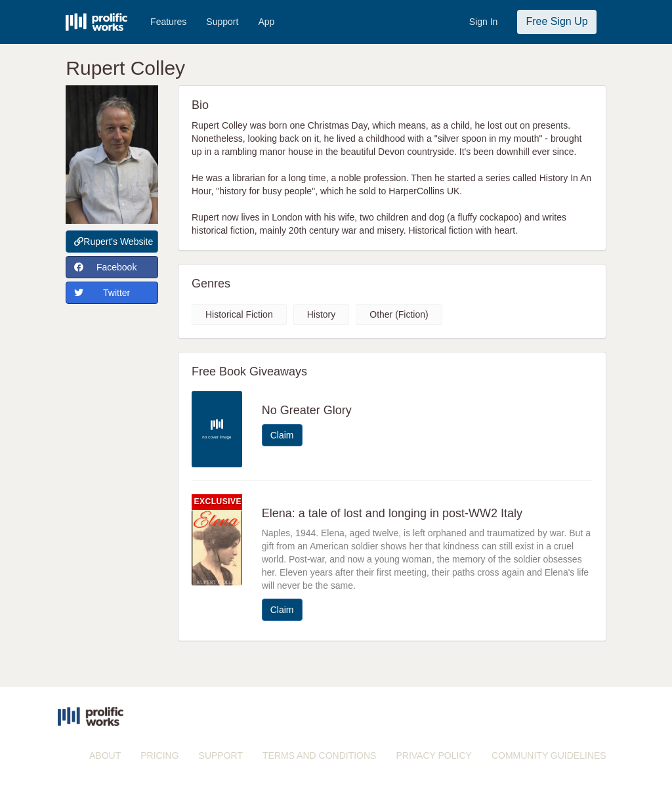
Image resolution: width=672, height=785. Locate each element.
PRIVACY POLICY (433, 755)
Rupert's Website (114, 242)
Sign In (484, 22)
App (266, 22)
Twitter (102, 293)
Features (168, 22)
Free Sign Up (556, 21)
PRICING (159, 755)
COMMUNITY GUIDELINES (549, 755)
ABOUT (105, 755)
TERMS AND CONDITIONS (319, 755)
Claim (282, 435)
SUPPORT (221, 755)
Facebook (105, 267)
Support (222, 22)
